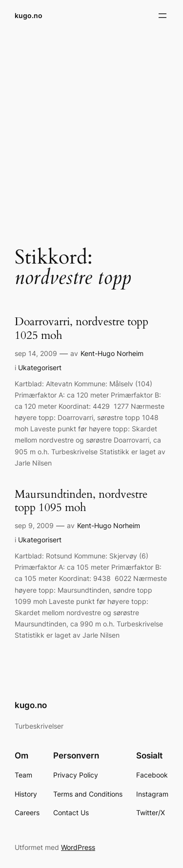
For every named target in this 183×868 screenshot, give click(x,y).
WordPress (78, 847)
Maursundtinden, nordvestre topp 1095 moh (81, 501)
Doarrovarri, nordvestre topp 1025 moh (81, 329)
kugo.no (29, 15)
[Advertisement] (91, 132)
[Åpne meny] (163, 16)
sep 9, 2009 (34, 525)
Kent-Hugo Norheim (112, 353)
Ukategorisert (40, 367)
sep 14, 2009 (36, 353)
